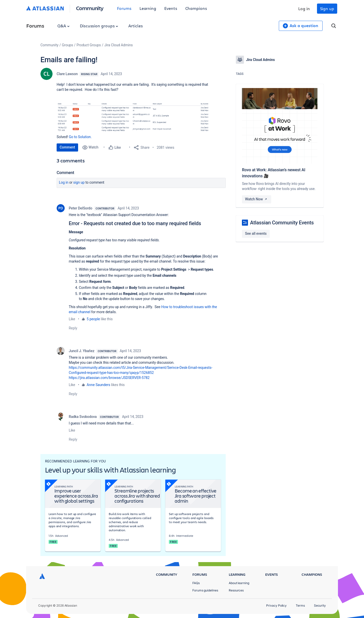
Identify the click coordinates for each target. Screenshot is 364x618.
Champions (196, 8)
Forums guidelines (205, 590)
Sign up (327, 8)
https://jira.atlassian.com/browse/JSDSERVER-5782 (109, 378)
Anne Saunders (98, 385)
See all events (256, 233)
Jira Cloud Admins (119, 45)
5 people (93, 319)
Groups (67, 45)
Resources (236, 590)
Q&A (63, 26)
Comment (67, 147)
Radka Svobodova (83, 417)
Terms (300, 605)
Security (320, 605)
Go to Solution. (80, 137)
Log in (304, 8)
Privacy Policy (276, 605)
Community (90, 8)
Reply (73, 328)
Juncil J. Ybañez (82, 351)
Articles (135, 26)
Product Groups (89, 45)
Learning (148, 8)
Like (72, 319)
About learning (239, 583)
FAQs (196, 583)
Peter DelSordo (81, 208)
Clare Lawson (67, 74)
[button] (132, 118)
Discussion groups (99, 26)
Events (171, 8)
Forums (124, 8)
